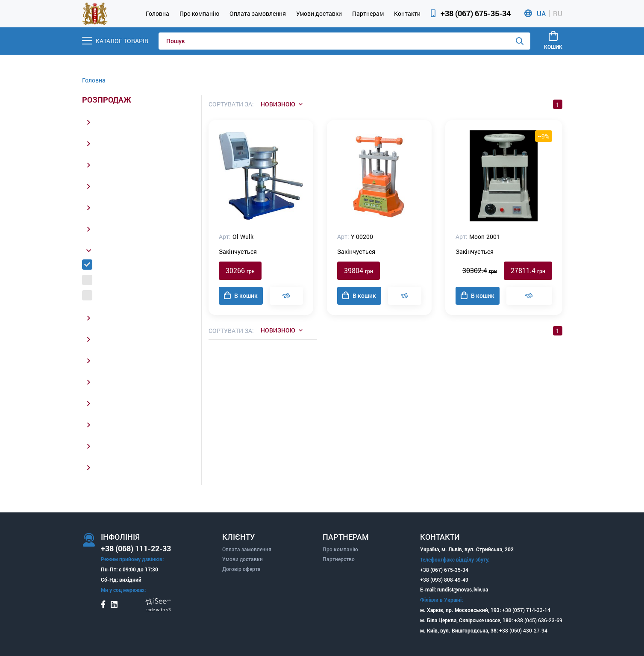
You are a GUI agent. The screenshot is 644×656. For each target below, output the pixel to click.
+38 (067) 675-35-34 (476, 13)
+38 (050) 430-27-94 (523, 630)
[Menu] (115, 41)
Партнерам (368, 13)
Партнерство (339, 559)
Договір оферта (241, 569)
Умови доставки (319, 13)
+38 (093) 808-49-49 (444, 580)
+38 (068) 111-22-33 (136, 548)
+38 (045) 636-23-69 (538, 620)
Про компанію (199, 13)
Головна (157, 13)
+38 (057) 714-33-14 (526, 610)
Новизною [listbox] (278, 104)
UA (541, 14)
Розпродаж (107, 100)
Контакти (407, 13)
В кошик (241, 296)
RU (558, 14)
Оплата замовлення (258, 13)
